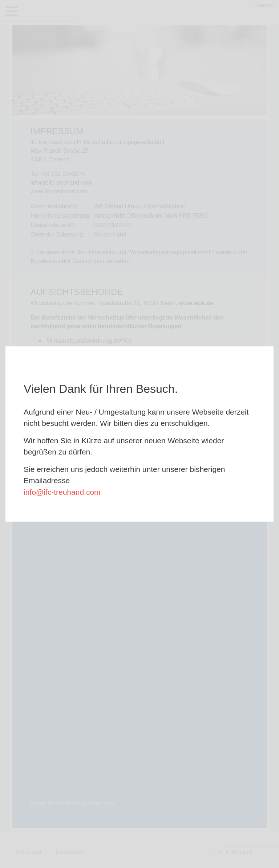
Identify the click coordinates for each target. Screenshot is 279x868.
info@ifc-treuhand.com (62, 492)
